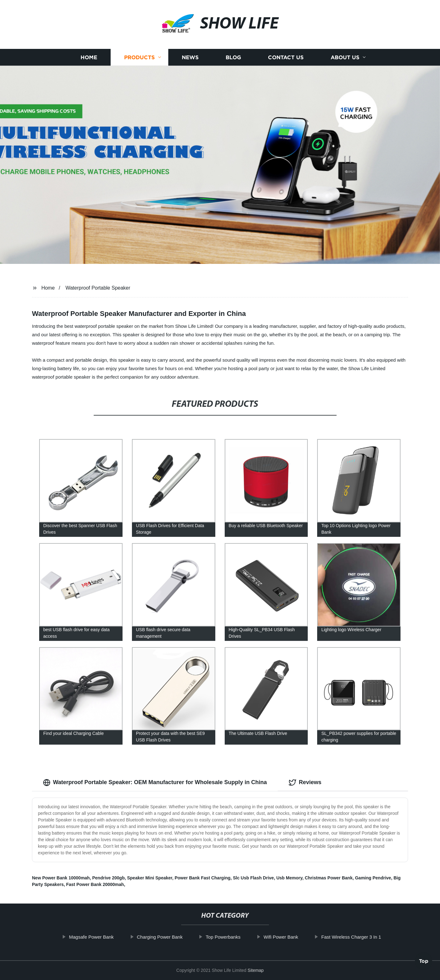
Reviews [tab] (305, 783)
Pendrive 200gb (108, 878)
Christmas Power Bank (329, 878)
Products (139, 66)
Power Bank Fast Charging (202, 878)
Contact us (286, 66)
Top (424, 963)
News (190, 66)
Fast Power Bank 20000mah (95, 884)
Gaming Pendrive (373, 878)
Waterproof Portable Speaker (98, 288)
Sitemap (256, 970)
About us (345, 66)
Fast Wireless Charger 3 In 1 (364, 937)
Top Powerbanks (236, 937)
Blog (233, 66)
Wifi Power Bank (294, 937)
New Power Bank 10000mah (61, 878)
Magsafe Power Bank (104, 937)
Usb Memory (289, 878)
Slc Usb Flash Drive (253, 878)
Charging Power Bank (172, 937)
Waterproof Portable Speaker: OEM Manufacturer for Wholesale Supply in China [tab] (155, 783)
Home (89, 66)
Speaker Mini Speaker (149, 878)
